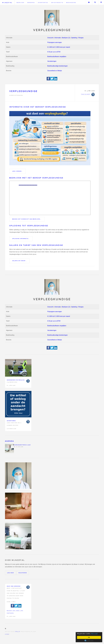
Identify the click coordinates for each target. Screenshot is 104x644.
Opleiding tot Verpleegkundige (29, 226)
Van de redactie (57, 3)
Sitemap (7, 634)
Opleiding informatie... (21, 239)
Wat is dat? (94, 634)
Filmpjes (81, 38)
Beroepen (31, 3)
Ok (89, 637)
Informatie (58, 38)
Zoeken (95, 2)
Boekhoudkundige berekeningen (58, 66)
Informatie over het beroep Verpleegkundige (38, 107)
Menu (101, 2)
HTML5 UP (17, 632)
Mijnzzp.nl (7, 3)
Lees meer (10, 573)
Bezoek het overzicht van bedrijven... (27, 219)
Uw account (89, 2)
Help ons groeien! (14, 586)
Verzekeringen (52, 61)
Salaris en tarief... (19, 261)
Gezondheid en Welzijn (55, 71)
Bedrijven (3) (66, 38)
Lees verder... (18, 171)
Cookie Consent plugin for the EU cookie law (89, 641)
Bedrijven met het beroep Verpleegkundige (36, 178)
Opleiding (74, 38)
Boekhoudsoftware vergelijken (57, 56)
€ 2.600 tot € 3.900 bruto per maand (59, 47)
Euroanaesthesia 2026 (22, 445)
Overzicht (50, 38)
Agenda (9, 441)
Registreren (23, 573)
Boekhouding (71, 3)
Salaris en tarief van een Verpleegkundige (36, 245)
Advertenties (43, 3)
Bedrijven (20, 3)
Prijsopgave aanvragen (55, 42)
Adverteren (11, 421)
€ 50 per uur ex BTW (54, 52)
